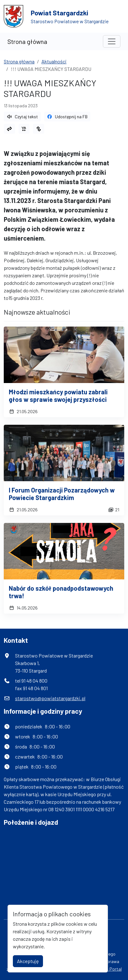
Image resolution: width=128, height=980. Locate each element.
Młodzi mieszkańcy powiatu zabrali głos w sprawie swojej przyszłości (58, 396)
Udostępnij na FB (67, 117)
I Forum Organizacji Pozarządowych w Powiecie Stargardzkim (62, 494)
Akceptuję (28, 961)
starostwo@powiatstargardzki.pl (50, 698)
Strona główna (27, 41)
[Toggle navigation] (112, 41)
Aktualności (54, 61)
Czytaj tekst (22, 117)
